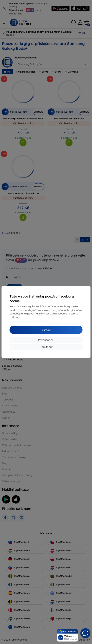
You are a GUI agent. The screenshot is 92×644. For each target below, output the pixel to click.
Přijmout (46, 330)
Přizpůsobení (46, 340)
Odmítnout (46, 347)
